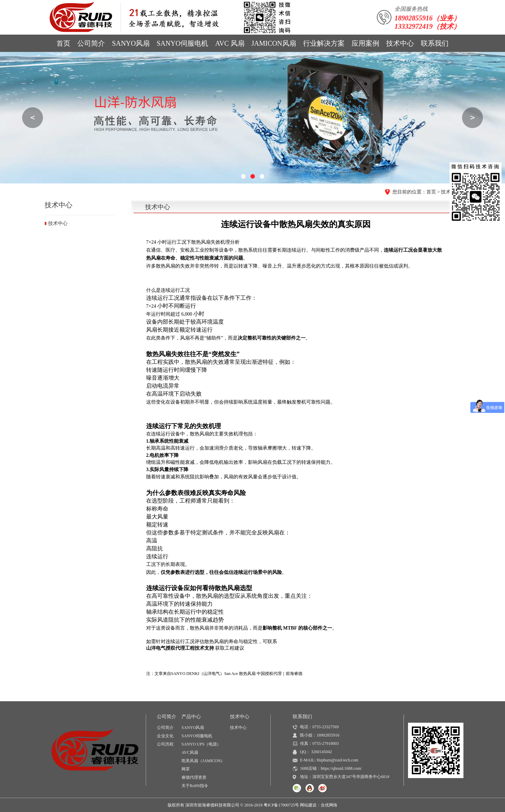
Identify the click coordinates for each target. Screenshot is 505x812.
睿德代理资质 (194, 777)
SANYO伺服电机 (182, 43)
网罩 (186, 769)
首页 (63, 43)
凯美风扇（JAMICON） (203, 761)
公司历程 (165, 744)
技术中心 (400, 43)
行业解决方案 (324, 43)
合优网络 (329, 805)
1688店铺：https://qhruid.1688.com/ (331, 768)
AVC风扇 (190, 752)
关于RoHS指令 (195, 786)
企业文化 (165, 736)
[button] (243, 176)
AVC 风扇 (230, 43)
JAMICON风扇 (274, 43)
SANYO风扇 (131, 43)
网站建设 (308, 805)
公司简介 (91, 43)
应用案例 (365, 43)
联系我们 (435, 43)
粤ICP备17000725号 (281, 805)
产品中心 (191, 717)
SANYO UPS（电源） (201, 744)
